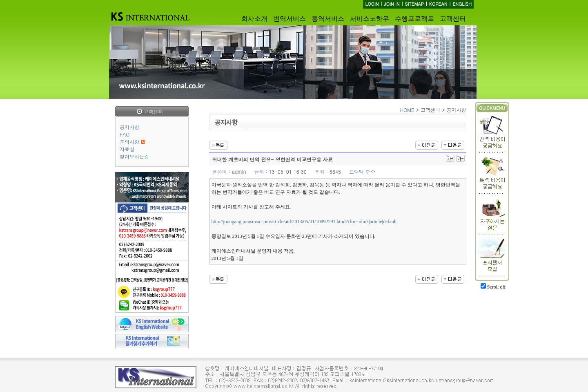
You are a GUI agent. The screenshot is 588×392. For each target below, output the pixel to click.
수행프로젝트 (414, 19)
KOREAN (438, 4)
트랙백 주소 (362, 171)
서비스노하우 (370, 19)
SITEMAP (414, 4)
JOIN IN (392, 4)
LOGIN (372, 4)
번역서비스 (290, 19)
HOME (407, 110)
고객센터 (453, 19)
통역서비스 (328, 19)
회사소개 (254, 19)
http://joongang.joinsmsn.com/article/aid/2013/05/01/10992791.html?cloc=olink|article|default (304, 222)
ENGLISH (462, 4)
